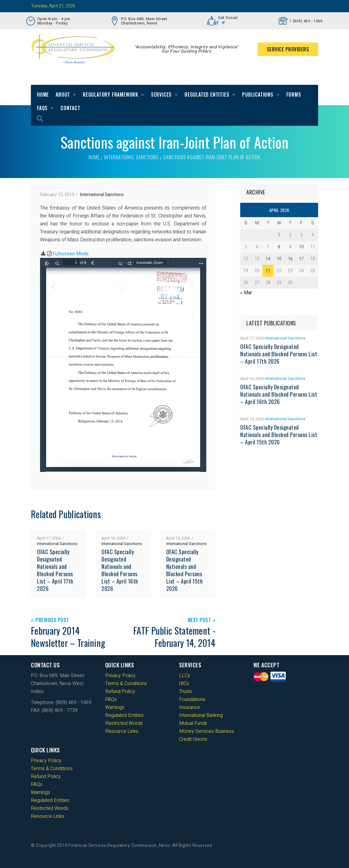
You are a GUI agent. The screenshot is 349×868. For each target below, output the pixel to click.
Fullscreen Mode (71, 254)
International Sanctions (131, 157)
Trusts (186, 692)
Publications (258, 95)
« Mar (246, 293)
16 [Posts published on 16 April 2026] (290, 259)
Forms (294, 95)
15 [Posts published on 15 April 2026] (279, 259)
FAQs (42, 108)
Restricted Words (124, 723)
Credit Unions (193, 739)
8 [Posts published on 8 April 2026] (279, 247)
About (63, 95)
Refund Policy (120, 692)
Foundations (192, 699)
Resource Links (122, 731)
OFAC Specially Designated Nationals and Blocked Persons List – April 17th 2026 (55, 570)
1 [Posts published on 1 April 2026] (279, 235)
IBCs (184, 684)
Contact (70, 108)
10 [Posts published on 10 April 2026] (301, 247)
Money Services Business (207, 731)
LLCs (185, 676)
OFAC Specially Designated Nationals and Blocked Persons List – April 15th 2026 (185, 570)
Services (161, 95)
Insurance (189, 707)
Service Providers (288, 49)
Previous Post (52, 620)
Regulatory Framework (110, 95)
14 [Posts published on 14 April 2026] (268, 259)
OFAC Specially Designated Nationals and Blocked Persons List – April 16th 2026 (120, 570)
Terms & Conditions (126, 684)
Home (43, 95)
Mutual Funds (193, 723)
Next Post (200, 620)
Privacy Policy (120, 676)
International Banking (201, 715)
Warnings (115, 707)
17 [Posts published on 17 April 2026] (301, 259)
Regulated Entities (207, 95)
